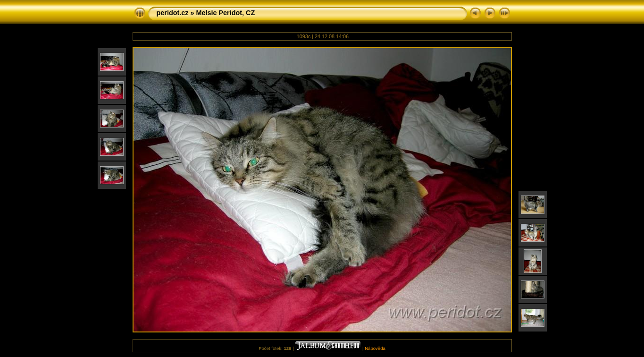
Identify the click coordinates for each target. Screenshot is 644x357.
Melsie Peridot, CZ (225, 13)
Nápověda (375, 348)
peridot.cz (173, 13)
